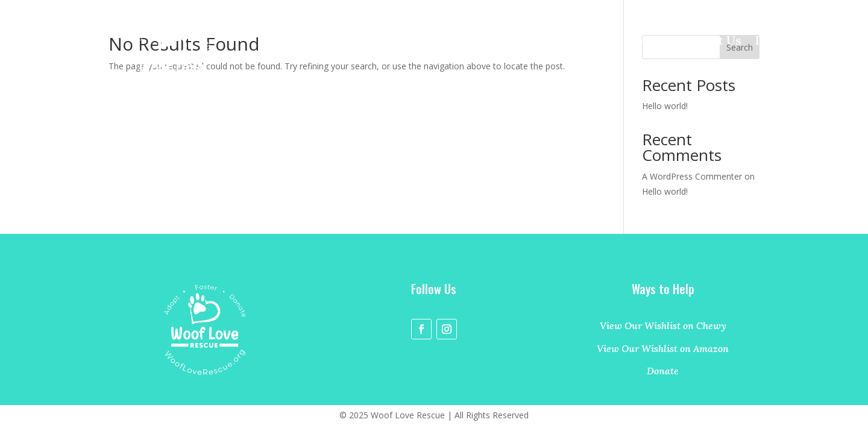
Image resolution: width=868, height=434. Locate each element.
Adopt (594, 42)
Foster (644, 42)
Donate (776, 42)
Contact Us (709, 42)
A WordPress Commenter (692, 176)
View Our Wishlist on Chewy (663, 325)
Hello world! (665, 191)
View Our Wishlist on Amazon (663, 348)
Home (546, 42)
